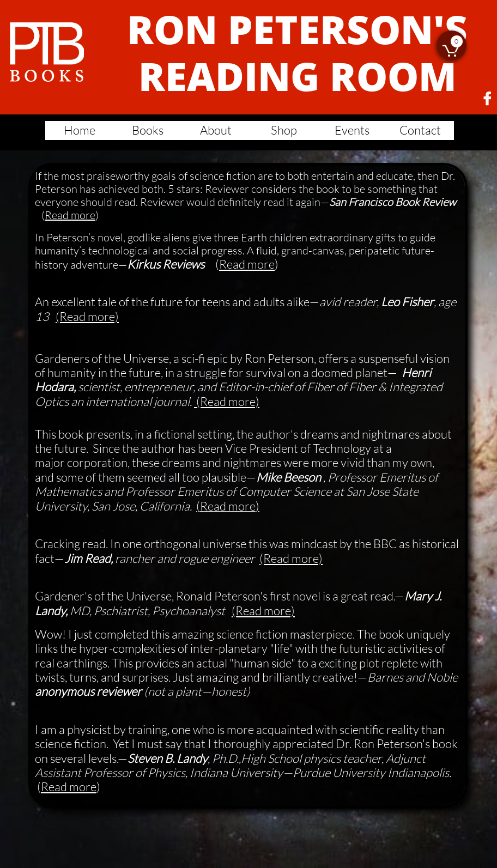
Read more (70, 215)
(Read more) (87, 316)
